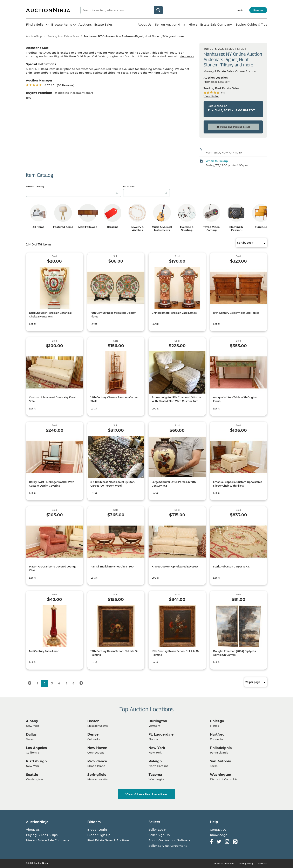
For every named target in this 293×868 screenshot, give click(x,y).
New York (157, 748)
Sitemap (263, 864)
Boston (93, 721)
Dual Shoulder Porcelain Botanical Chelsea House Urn (50, 315)
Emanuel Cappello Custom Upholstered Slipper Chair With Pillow (238, 484)
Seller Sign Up (159, 835)
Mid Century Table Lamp (44, 651)
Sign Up (258, 10)
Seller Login (157, 830)
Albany (32, 721)
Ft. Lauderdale (161, 734)
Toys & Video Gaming (212, 229)
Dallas (31, 734)
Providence (97, 761)
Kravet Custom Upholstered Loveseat (175, 567)
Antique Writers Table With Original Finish (235, 399)
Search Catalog (35, 186)
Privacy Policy (246, 864)
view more (187, 56)
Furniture (261, 227)
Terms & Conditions (224, 864)
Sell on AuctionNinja (170, 25)
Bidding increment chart (74, 93)
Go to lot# (129, 186)
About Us (144, 25)
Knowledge (219, 835)
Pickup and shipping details (233, 127)
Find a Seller (37, 25)
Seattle (32, 775)
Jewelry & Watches (137, 229)
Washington (221, 775)
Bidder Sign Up (99, 835)
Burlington (158, 721)
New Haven (97, 748)
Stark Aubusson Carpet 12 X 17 (232, 567)
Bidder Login (97, 830)
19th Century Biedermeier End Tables (236, 313)
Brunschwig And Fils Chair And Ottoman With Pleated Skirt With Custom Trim (177, 399)
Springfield (97, 775)
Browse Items (64, 25)
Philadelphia (221, 748)
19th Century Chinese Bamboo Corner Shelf (114, 399)
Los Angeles (36, 748)
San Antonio (220, 761)
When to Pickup (217, 161)
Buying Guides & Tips (251, 25)
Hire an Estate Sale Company (210, 25)
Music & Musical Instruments (162, 229)
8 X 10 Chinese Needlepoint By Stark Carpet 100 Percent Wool (113, 484)
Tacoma (155, 775)
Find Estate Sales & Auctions (108, 840)
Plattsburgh (36, 761)
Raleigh (155, 761)
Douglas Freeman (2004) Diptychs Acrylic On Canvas (234, 653)
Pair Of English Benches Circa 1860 (112, 567)
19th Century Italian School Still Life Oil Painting (114, 653)
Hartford (217, 734)
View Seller (211, 96)
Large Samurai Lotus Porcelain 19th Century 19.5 (174, 484)
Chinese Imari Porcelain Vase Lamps (174, 313)
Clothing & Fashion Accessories (236, 230)
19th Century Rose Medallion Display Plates (113, 315)
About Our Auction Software (170, 840)
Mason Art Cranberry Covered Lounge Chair (53, 568)
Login (240, 10)
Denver (94, 734)
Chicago (217, 721)
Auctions (85, 25)
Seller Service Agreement (168, 846)
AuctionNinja (34, 36)
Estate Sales (103, 25)
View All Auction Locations (146, 794)
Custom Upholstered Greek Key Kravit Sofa (53, 399)
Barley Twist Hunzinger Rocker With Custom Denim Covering (52, 484)
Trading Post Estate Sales (63, 36)
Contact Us (218, 830)
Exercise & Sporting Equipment (187, 230)
